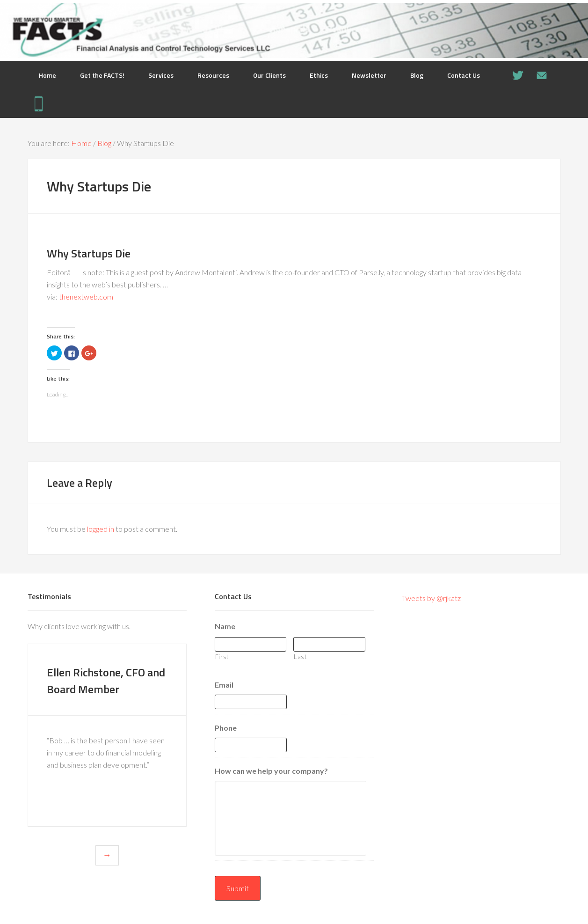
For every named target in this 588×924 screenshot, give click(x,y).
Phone (226, 728)
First (222, 657)
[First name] (251, 644)
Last (300, 657)
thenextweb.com (86, 297)
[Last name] (329, 644)
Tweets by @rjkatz (431, 598)
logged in (101, 529)
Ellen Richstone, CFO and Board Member (94, 688)
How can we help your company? (271, 771)
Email (224, 685)
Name (225, 626)
